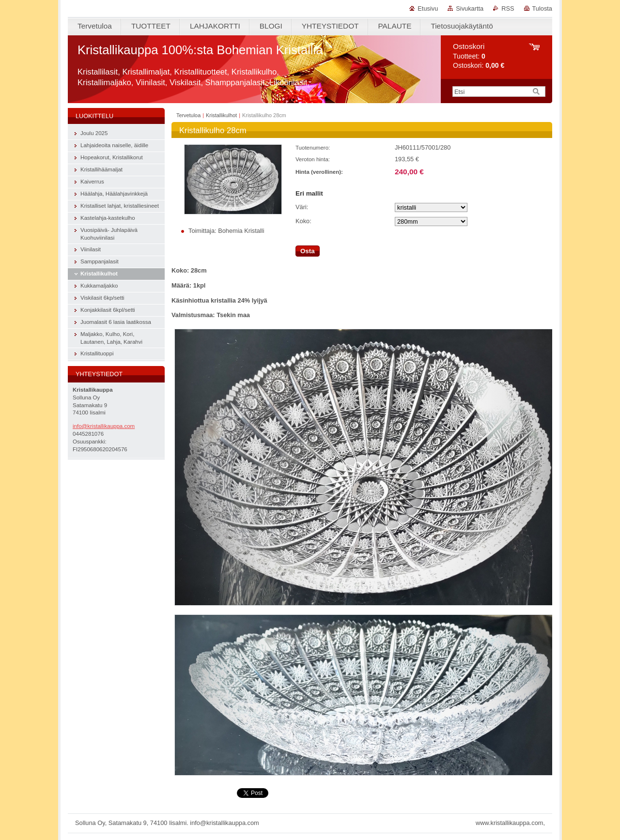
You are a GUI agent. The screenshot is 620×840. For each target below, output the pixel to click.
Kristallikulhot (221, 115)
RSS (508, 8)
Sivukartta (470, 8)
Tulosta (542, 8)
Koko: (303, 221)
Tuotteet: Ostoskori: (479, 56)
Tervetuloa (188, 115)
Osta (308, 251)
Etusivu (428, 8)
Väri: (302, 207)
